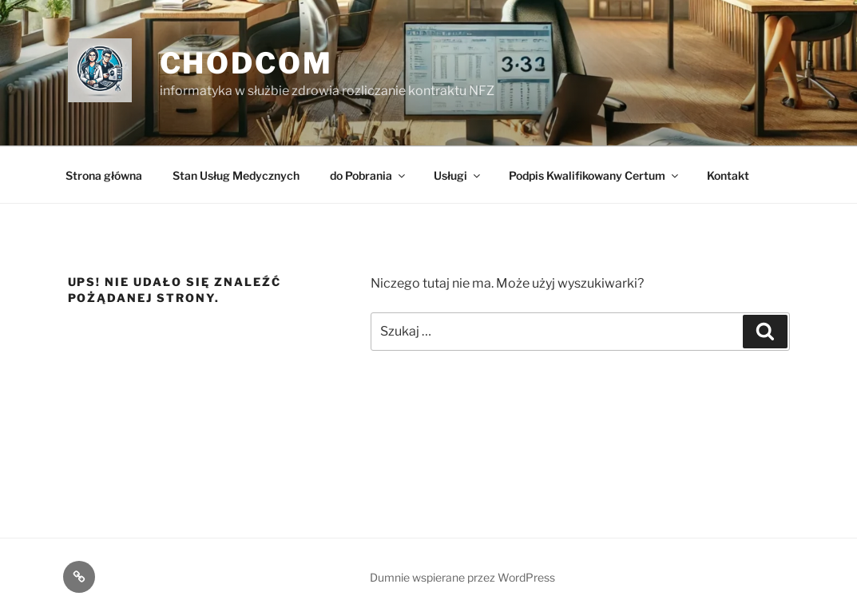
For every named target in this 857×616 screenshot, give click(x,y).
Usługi (458, 175)
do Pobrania (369, 175)
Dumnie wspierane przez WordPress (462, 577)
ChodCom (246, 63)
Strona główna (104, 175)
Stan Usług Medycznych (236, 175)
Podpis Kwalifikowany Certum (595, 175)
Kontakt (728, 175)
